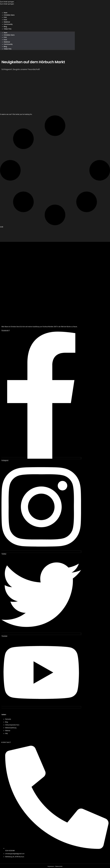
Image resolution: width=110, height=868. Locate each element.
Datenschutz (59, 866)
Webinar (7, 42)
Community (8, 24)
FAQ (5, 37)
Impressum (51, 866)
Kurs (5, 40)
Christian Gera (9, 15)
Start (6, 33)
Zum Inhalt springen (8, 2)
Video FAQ (7, 29)
